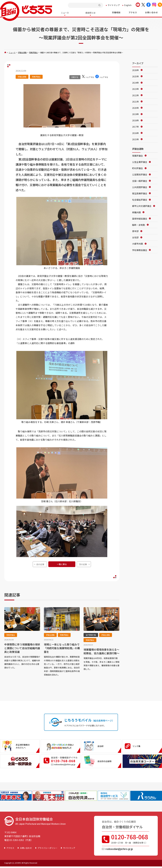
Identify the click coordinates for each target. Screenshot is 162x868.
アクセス (10, 848)
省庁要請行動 (91, 635)
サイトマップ (114, 5)
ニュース (12, 52)
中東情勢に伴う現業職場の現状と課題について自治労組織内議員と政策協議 (22, 648)
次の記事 (83, 564)
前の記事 (40, 564)
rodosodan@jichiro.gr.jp (119, 849)
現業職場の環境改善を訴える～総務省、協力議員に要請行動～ (101, 651)
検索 (100, 5)
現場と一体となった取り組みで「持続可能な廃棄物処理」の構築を (62, 648)
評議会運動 (22, 52)
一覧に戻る (62, 564)
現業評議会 (33, 52)
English (128, 5)
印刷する (75, 77)
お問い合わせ (26, 848)
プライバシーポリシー (47, 848)
